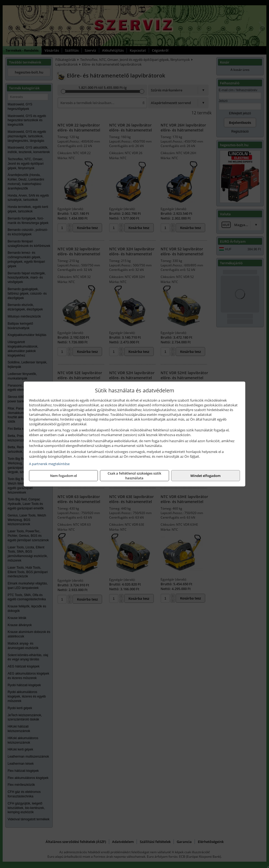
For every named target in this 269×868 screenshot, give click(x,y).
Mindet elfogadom (205, 476)
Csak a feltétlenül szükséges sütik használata (134, 476)
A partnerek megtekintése (49, 464)
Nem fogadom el (64, 476)
